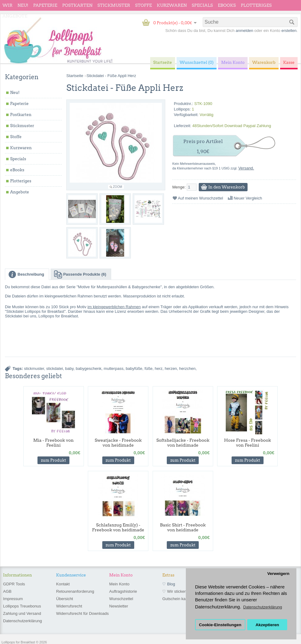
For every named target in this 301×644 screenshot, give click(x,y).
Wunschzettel (121, 599)
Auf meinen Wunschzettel (200, 198)
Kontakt (63, 584)
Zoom (118, 187)
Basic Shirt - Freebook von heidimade (183, 527)
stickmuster (34, 369)
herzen (171, 369)
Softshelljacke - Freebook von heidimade (183, 443)
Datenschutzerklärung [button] (263, 607)
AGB (7, 591)
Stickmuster (114, 5)
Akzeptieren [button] (267, 625)
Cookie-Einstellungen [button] (220, 625)
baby (69, 369)
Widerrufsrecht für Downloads (82, 613)
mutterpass (114, 369)
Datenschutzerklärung (22, 621)
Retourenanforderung (75, 591)
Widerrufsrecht (69, 606)
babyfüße (134, 369)
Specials (202, 5)
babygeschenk (89, 369)
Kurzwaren (172, 5)
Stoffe (144, 5)
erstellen (289, 31)
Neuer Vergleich (248, 198)
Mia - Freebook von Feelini (53, 443)
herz (159, 369)
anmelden (244, 31)
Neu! (23, 5)
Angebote (15, 16)
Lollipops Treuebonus (22, 606)
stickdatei (55, 369)
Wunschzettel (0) (197, 62)
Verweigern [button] (278, 574)
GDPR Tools (14, 584)
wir (8, 5)
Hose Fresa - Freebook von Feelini (248, 443)
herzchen (187, 369)
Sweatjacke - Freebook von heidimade (118, 443)
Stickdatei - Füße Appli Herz (111, 76)
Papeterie (45, 5)
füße (149, 369)
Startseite (75, 76)
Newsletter (119, 606)
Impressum (13, 599)
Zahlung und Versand (22, 613)
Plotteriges (256, 5)
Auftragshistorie (123, 591)
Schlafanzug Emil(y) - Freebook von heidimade (118, 527)
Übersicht (65, 599)
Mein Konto (119, 584)
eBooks (227, 5)
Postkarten (77, 5)
